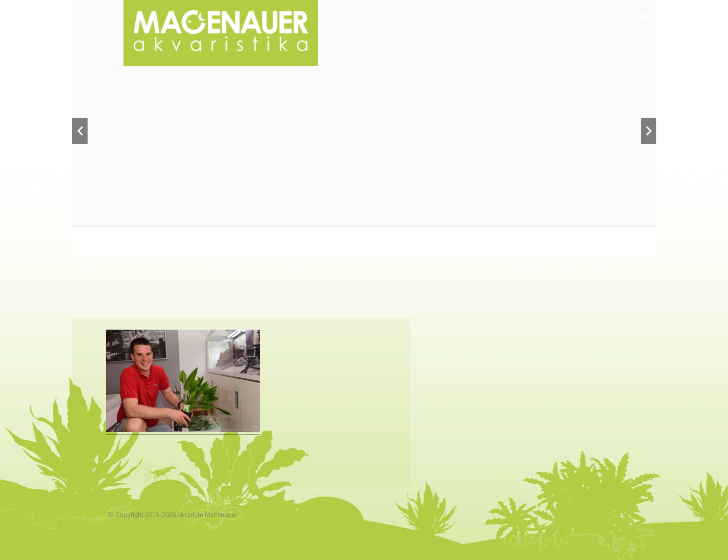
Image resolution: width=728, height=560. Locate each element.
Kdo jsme (142, 271)
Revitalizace (343, 271)
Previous (80, 131)
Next (649, 131)
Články (526, 271)
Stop (644, 17)
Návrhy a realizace (238, 271)
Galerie (468, 271)
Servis (412, 271)
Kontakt (588, 271)
